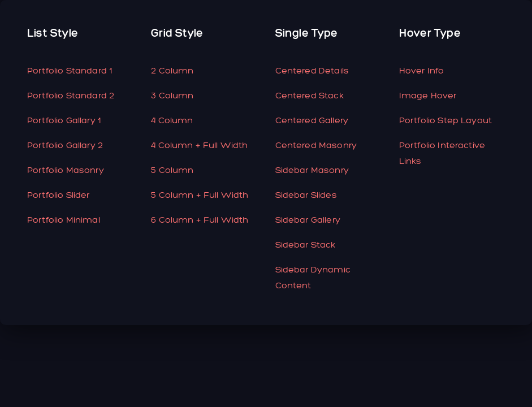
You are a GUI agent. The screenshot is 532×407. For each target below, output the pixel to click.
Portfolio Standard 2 (71, 95)
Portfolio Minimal (64, 220)
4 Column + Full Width (199, 145)
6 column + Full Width (200, 220)
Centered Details (312, 70)
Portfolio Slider (59, 195)
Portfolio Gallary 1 (64, 120)
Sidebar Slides (306, 195)
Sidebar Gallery (308, 220)
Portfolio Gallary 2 (65, 145)
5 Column (172, 170)
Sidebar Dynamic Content (313, 277)
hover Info (422, 70)
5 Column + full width (200, 195)
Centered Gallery (312, 120)
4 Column (172, 120)
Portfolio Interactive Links (442, 153)
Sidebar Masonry (312, 170)
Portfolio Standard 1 (70, 70)
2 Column (172, 70)
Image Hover (428, 95)
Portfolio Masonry (66, 170)
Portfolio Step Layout (446, 120)
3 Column (172, 95)
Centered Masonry (316, 145)
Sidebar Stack (306, 244)
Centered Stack (310, 95)
